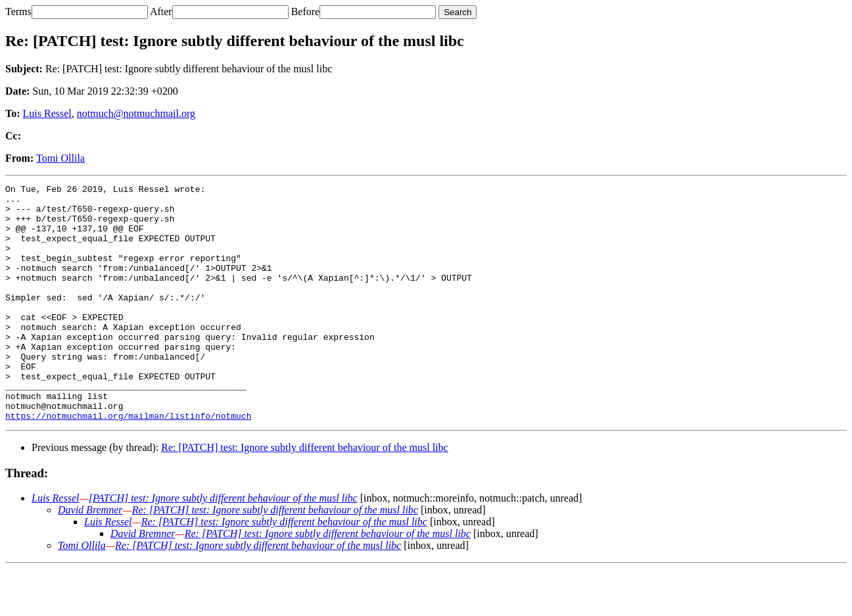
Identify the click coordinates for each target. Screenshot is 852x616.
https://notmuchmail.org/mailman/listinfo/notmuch (128, 463)
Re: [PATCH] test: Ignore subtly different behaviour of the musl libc (304, 495)
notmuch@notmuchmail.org (136, 113)
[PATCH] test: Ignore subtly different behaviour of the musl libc (223, 545)
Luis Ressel (47, 113)
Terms (18, 12)
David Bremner (90, 557)
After (161, 12)
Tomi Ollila (60, 158)
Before (306, 12)
